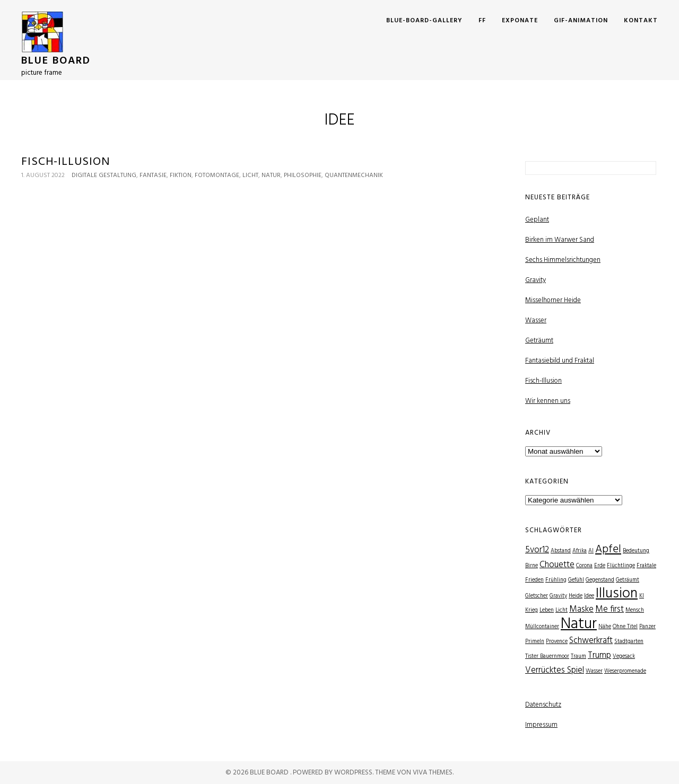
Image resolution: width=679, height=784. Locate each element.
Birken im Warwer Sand (560, 240)
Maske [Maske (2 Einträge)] (581, 609)
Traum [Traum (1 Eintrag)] (578, 657)
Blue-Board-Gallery (424, 21)
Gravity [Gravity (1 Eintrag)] (558, 596)
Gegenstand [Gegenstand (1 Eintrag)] (600, 580)
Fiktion (181, 175)
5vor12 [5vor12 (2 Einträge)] (537, 550)
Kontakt (641, 21)
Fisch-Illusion (66, 162)
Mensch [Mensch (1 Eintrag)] (635, 610)
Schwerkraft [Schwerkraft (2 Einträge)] (591, 641)
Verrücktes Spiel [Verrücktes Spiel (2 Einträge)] (555, 670)
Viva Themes (433, 773)
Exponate (520, 21)
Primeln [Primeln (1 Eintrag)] (535, 642)
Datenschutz (543, 705)
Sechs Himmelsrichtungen (563, 260)
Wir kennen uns (548, 401)
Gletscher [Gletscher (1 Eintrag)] (537, 596)
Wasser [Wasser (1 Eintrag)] (594, 671)
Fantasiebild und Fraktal (560, 361)
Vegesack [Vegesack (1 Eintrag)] (624, 657)
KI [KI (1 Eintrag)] (642, 596)
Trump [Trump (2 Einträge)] (599, 655)
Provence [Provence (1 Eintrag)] (557, 642)
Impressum (541, 725)
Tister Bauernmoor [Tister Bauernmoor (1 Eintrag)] (547, 657)
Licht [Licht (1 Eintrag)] (562, 610)
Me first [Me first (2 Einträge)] (610, 609)
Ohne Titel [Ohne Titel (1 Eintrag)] (625, 627)
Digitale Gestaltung (104, 175)
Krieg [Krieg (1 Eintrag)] (532, 610)
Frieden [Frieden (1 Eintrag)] (534, 580)
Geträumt (539, 341)
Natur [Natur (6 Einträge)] (579, 624)
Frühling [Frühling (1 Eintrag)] (556, 580)
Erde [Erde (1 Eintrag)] (600, 566)
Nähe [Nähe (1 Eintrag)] (605, 627)
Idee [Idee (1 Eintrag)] (589, 596)
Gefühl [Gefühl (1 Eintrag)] (576, 580)
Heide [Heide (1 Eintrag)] (576, 596)
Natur (271, 175)
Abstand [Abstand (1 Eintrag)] (561, 551)
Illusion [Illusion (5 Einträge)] (617, 594)
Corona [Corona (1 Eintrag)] (584, 566)
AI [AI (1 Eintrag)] (591, 551)
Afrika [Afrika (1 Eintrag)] (580, 551)
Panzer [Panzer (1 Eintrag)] (647, 627)
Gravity (536, 280)
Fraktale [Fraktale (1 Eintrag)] (646, 566)
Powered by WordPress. (334, 773)
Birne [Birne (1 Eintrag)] (532, 566)
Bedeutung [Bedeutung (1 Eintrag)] (636, 551)
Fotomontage (217, 175)
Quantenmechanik (354, 175)
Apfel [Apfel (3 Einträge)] (608, 549)
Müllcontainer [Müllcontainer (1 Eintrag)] (542, 627)
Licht (250, 175)
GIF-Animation (581, 21)
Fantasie (153, 175)
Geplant (537, 220)
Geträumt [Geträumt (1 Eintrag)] (628, 580)
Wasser (536, 320)
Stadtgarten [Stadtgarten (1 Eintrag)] (629, 642)
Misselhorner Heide (553, 300)
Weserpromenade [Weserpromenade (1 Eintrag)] (625, 671)
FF (482, 21)
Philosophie (303, 175)
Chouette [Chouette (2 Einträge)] (557, 565)
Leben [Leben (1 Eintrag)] (547, 610)
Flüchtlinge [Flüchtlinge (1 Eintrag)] (621, 566)
